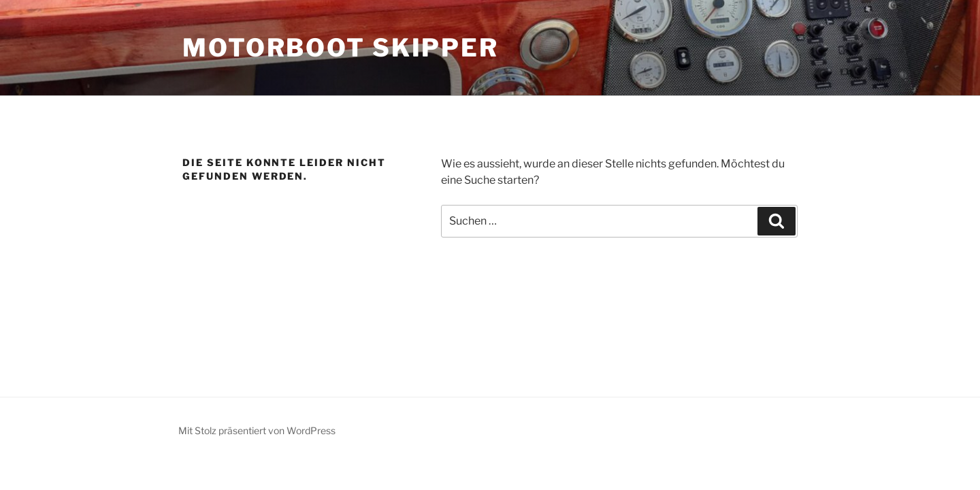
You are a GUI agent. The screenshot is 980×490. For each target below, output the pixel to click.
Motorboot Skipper (341, 48)
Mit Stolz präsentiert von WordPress (257, 430)
